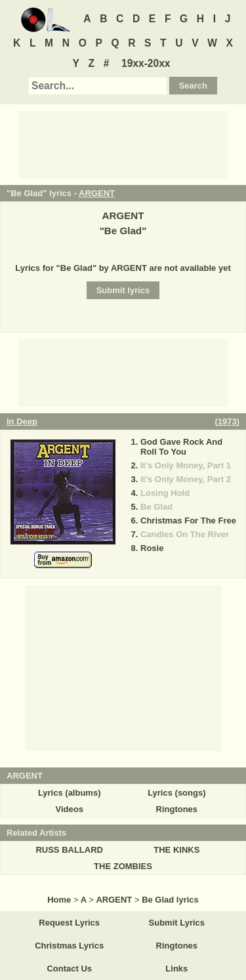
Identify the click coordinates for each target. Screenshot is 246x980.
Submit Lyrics (177, 923)
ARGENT (97, 193)
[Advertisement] (123, 144)
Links (176, 969)
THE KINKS (176, 850)
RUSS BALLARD (69, 850)
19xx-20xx (146, 63)
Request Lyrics (69, 923)
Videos (69, 809)
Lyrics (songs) (176, 793)
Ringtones (177, 809)
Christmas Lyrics (69, 946)
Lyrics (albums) (70, 793)
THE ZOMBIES (123, 866)
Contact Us (69, 969)
